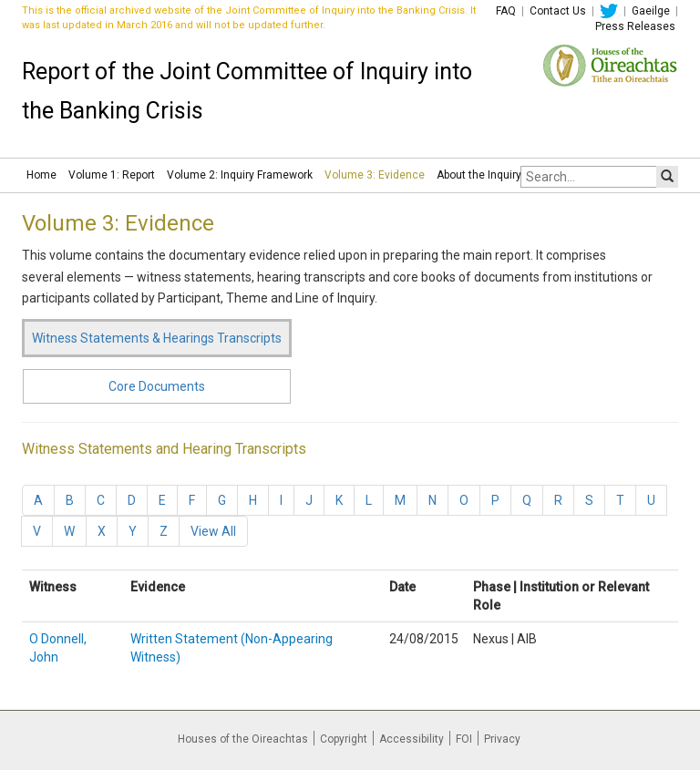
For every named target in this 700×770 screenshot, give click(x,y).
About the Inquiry (479, 175)
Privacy (502, 739)
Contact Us (558, 11)
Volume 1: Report (112, 175)
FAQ (506, 11)
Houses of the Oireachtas (243, 739)
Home (41, 175)
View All (213, 531)
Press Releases (635, 26)
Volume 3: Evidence (375, 175)
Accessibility (412, 739)
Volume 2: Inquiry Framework (240, 175)
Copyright (344, 739)
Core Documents (157, 386)
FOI (464, 739)
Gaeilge (651, 11)
